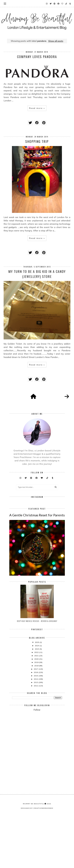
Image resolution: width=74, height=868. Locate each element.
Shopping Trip (37, 141)
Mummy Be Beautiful (34, 861)
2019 (37, 710)
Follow (37, 758)
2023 (37, 697)
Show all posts (56, 41)
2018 (37, 713)
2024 (37, 693)
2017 (36, 717)
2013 (36, 730)
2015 (36, 723)
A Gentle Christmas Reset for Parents (37, 563)
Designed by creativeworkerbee (37, 866)
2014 (36, 727)
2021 (37, 703)
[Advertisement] (43, 784)
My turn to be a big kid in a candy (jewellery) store (37, 274)
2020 (37, 707)
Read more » (37, 108)
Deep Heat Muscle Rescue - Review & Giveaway (37, 669)
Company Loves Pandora (37, 57)
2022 (37, 700)
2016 (36, 720)
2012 (36, 733)
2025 (37, 690)
